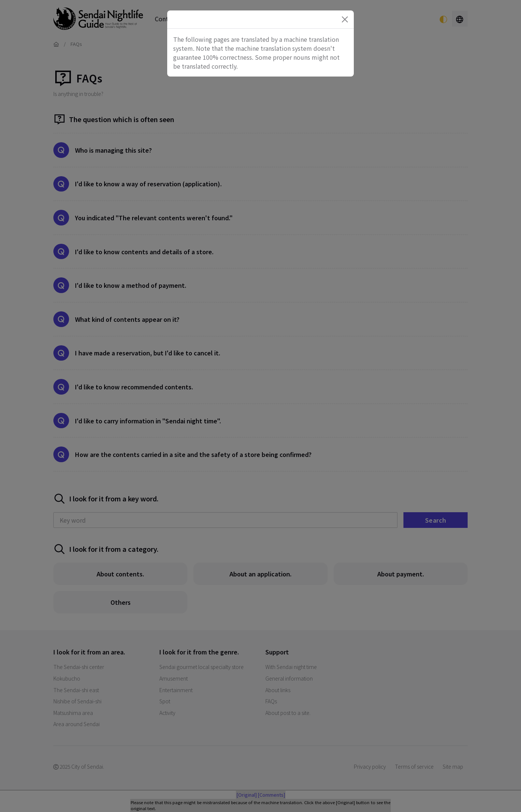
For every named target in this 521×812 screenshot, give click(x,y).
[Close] (345, 19)
